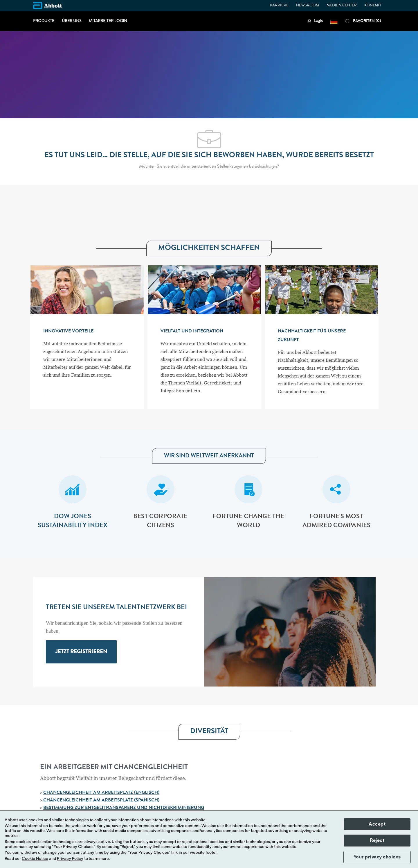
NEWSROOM (308, 6)
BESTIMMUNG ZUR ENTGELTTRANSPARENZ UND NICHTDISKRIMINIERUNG (124, 808)
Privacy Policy (70, 859)
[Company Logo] (48, 6)
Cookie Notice (35, 859)
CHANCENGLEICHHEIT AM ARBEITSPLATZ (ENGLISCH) (101, 793)
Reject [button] (377, 840)
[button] (334, 21)
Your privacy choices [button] (377, 857)
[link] (315, 21)
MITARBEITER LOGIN (108, 21)
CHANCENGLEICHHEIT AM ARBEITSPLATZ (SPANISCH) (101, 801)
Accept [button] (377, 824)
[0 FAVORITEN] (363, 21)
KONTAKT (373, 6)
